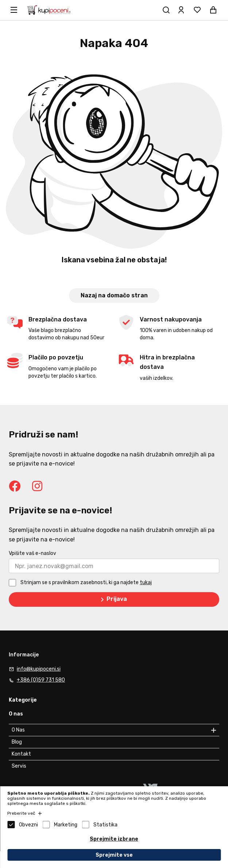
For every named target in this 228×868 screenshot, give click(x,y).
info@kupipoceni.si (39, 669)
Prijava (113, 599)
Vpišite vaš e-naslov (32, 553)
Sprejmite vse (114, 855)
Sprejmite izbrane (114, 839)
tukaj (146, 582)
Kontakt (21, 754)
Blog (17, 742)
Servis (19, 766)
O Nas (18, 730)
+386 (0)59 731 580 (41, 680)
